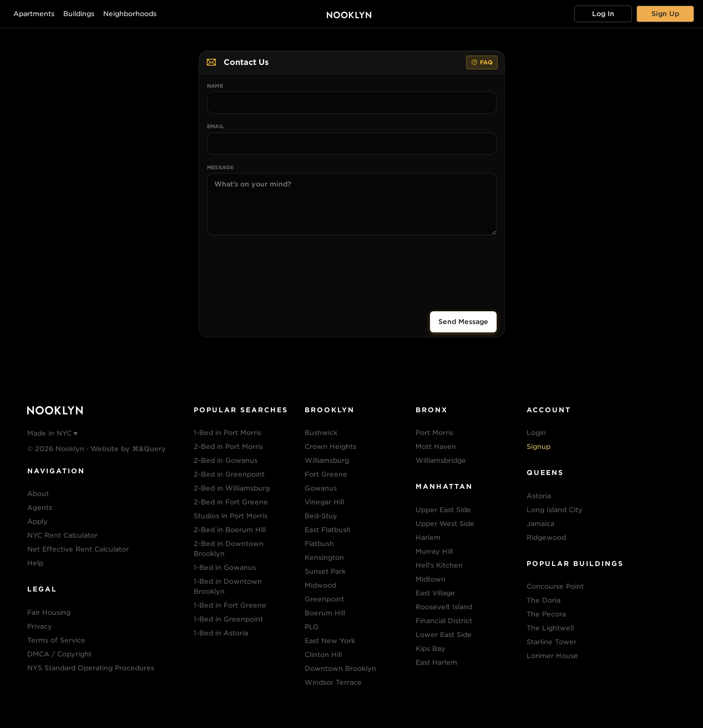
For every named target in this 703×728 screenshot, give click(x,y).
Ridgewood (546, 537)
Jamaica (540, 524)
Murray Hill (434, 551)
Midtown (431, 579)
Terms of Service (56, 640)
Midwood (320, 585)
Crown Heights (330, 446)
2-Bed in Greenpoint (229, 474)
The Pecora (546, 614)
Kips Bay (431, 648)
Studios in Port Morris (231, 516)
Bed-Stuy (321, 516)
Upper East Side (443, 510)
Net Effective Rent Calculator (78, 549)
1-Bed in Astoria (221, 633)
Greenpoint (324, 599)
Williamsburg (327, 460)
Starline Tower (552, 642)
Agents (40, 507)
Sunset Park (325, 571)
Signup (538, 446)
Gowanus (321, 488)
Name (215, 86)
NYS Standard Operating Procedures (91, 668)
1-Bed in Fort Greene (230, 605)
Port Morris (434, 433)
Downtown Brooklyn (340, 668)
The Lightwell (550, 628)
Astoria (539, 496)
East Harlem (436, 662)
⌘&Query (149, 449)
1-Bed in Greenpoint (228, 619)
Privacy (40, 626)
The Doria (543, 600)
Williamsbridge (441, 460)
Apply (37, 521)
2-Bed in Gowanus (226, 460)
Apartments (34, 14)
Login (536, 433)
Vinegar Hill (324, 502)
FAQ (482, 62)
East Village (435, 593)
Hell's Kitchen (439, 565)
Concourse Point (555, 586)
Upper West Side (445, 524)
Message (221, 167)
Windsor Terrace (333, 682)
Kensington (324, 557)
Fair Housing (49, 612)
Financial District (444, 621)
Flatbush (319, 544)
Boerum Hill (325, 613)
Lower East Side (444, 635)
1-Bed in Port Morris (227, 433)
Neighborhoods (130, 14)
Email (216, 126)
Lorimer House (552, 656)
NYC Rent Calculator (62, 535)
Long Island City (555, 510)
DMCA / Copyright (59, 654)
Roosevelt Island (444, 607)
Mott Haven (436, 446)
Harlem (428, 537)
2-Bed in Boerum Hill (230, 530)
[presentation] (352, 269)
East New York (330, 641)
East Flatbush (328, 530)
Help (35, 563)
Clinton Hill (323, 654)
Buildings (79, 14)
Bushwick (321, 433)
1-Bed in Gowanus (225, 567)
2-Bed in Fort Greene (231, 502)
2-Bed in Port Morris (228, 446)
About (38, 494)
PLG (312, 627)
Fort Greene (326, 474)
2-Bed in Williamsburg (232, 488)
